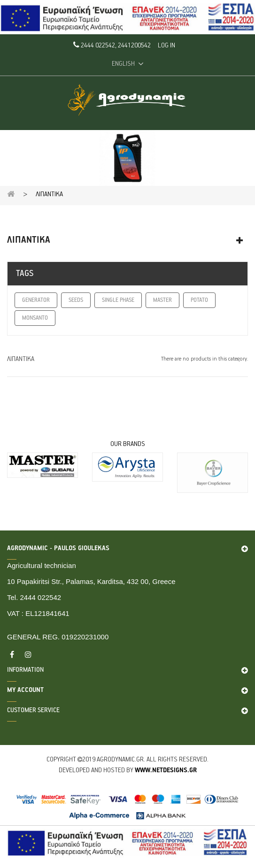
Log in (166, 46)
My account (25, 690)
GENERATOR (36, 300)
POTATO (199, 300)
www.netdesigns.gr (166, 770)
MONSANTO (35, 318)
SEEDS (76, 300)
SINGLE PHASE (118, 300)
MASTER (162, 300)
